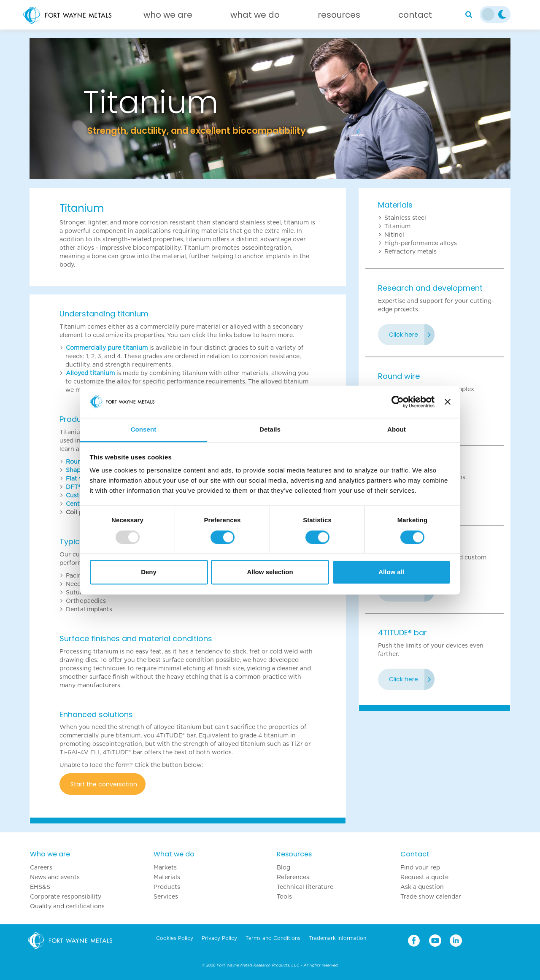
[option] (270, 109)
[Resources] (339, 17)
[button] (66, 109)
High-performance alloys (421, 243)
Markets (165, 867)
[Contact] (415, 17)
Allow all (391, 572)
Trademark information (337, 938)
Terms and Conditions (273, 938)
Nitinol (394, 235)
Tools (284, 896)
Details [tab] (270, 430)
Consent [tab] (144, 430)
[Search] (469, 15)
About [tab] (397, 430)
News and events (55, 877)
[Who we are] (168, 17)
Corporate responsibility (66, 896)
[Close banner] (448, 402)
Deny (149, 572)
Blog (283, 867)
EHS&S (40, 887)
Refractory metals (410, 251)
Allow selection (270, 572)
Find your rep (420, 867)
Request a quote (424, 877)
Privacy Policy (219, 938)
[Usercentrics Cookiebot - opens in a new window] (398, 402)
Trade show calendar (431, 896)
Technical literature (305, 887)
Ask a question (422, 887)
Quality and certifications (67, 906)
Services (166, 896)
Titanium (397, 226)
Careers (41, 867)
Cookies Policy (175, 938)
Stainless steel (405, 218)
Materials (395, 205)
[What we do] (255, 17)
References (293, 877)
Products (167, 887)
